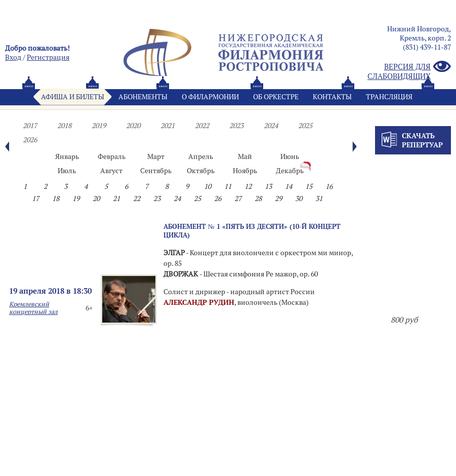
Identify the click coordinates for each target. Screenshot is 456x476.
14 (288, 186)
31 (319, 199)
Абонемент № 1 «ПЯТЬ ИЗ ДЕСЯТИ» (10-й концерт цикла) (252, 231)
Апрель (201, 156)
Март (156, 156)
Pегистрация (48, 57)
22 (137, 199)
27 (238, 199)
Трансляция (389, 97)
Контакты (332, 97)
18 (56, 199)
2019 (99, 126)
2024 (271, 126)
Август (111, 171)
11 (228, 186)
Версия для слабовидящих (409, 71)
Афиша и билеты (73, 97)
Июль (67, 171)
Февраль (112, 156)
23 (157, 199)
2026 (30, 140)
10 (208, 186)
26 (218, 199)
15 (309, 186)
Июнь (290, 156)
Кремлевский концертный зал (33, 308)
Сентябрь (156, 171)
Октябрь (201, 171)
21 (116, 199)
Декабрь (290, 171)
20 (96, 199)
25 (197, 199)
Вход (13, 57)
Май (245, 156)
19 (76, 199)
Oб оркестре (276, 97)
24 (177, 199)
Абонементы (143, 97)
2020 (133, 126)
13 (268, 186)
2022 (202, 126)
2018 (64, 126)
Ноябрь (245, 171)
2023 (236, 126)
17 (35, 199)
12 (248, 186)
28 (258, 199)
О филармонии (210, 97)
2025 (305, 126)
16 (329, 186)
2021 (168, 126)
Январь (67, 156)
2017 (30, 126)
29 (278, 199)
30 (299, 199)
